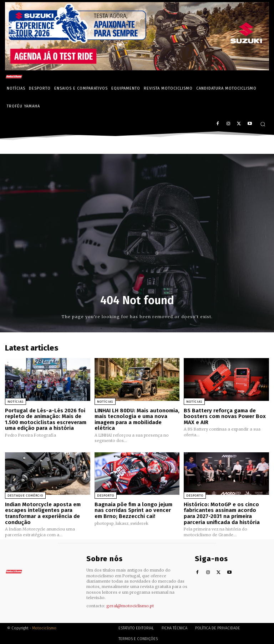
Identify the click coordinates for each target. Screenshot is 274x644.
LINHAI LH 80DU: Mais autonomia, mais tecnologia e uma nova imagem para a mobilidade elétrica (137, 419)
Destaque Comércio (25, 495)
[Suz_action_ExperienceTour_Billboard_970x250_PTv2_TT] (137, 68)
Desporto (106, 495)
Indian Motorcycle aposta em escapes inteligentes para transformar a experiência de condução (43, 513)
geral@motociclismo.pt (130, 606)
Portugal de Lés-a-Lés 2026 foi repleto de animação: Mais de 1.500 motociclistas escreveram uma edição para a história (46, 419)
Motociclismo (44, 628)
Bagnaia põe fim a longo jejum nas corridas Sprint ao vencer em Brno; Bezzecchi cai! (133, 510)
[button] (263, 124)
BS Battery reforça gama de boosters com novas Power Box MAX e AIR (225, 416)
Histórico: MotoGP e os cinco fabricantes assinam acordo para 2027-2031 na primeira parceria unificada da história (222, 513)
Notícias (16, 402)
